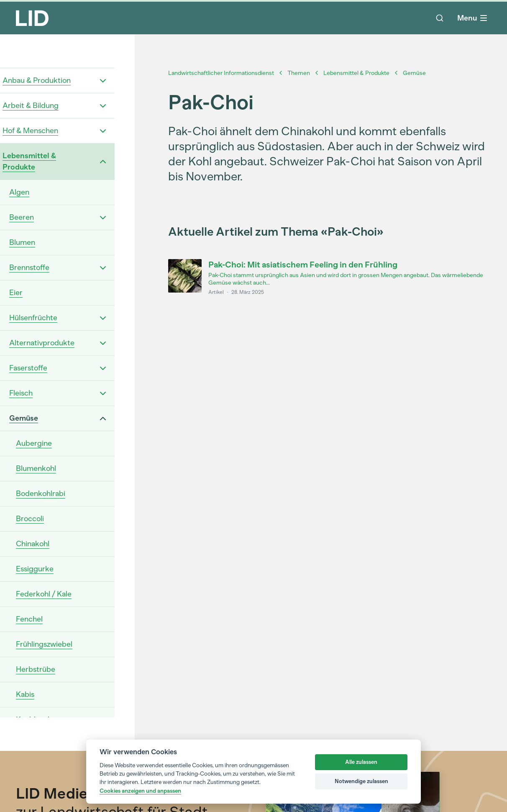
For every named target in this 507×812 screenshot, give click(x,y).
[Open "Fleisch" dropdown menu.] (103, 393)
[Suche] (440, 18)
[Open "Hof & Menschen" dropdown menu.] (103, 131)
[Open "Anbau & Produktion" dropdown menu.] (103, 81)
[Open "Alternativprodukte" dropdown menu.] (103, 343)
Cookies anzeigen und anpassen (140, 791)
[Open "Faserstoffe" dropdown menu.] (103, 368)
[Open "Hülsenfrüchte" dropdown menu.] (103, 318)
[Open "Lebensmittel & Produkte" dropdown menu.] (103, 162)
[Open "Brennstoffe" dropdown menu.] (103, 268)
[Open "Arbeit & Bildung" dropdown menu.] (103, 106)
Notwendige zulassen (361, 781)
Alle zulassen (361, 762)
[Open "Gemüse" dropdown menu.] (103, 419)
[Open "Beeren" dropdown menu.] (103, 218)
